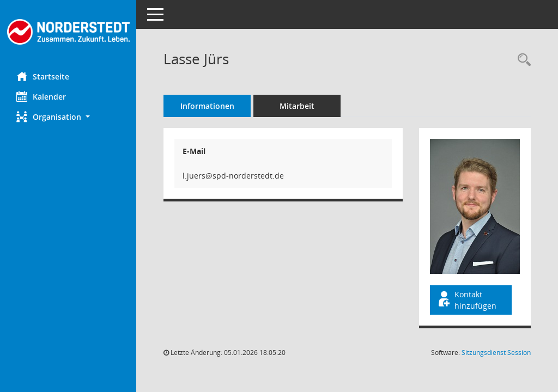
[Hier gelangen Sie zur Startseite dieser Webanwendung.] (68, 32)
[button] (68, 117)
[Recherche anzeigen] (521, 60)
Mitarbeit (297, 106)
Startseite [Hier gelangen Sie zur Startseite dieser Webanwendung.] (43, 76)
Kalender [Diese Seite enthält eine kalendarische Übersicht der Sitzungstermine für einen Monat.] (41, 96)
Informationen (207, 106)
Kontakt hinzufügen (466, 300)
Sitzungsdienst (496, 353)
